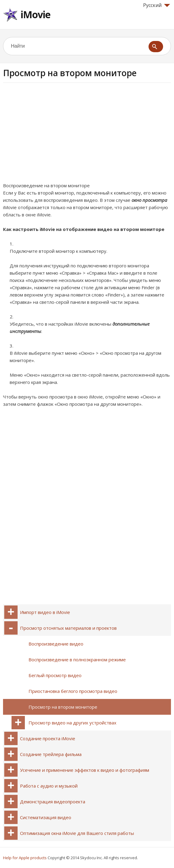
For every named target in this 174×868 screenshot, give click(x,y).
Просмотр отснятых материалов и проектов (68, 628)
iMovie (35, 14)
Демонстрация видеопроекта (53, 802)
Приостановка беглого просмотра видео (73, 691)
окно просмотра (149, 200)
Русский (157, 5)
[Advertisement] (54, 134)
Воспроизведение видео (56, 644)
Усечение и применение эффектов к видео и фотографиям (85, 770)
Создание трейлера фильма (51, 754)
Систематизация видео (46, 817)
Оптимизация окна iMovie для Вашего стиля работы (77, 833)
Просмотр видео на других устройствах (72, 723)
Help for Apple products (25, 858)
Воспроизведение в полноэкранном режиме (77, 659)
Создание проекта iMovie (48, 738)
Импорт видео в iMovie (45, 612)
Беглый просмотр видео (55, 675)
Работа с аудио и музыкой (49, 786)
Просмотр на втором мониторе (63, 707)
